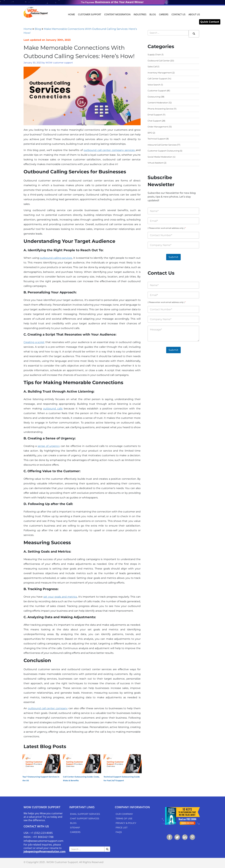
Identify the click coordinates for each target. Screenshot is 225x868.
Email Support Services (85, 814)
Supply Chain (154, 54)
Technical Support (157, 139)
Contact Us (178, 14)
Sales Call (152, 67)
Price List (122, 828)
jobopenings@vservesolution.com (45, 851)
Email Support (155, 115)
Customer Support (90, 14)
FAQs (119, 832)
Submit (173, 257)
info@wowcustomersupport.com (43, 841)
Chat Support (154, 121)
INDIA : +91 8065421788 (39, 837)
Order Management (158, 127)
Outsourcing (154, 97)
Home (71, 14)
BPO (150, 133)
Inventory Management (160, 73)
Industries (140, 14)
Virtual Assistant (156, 163)
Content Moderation (117, 14)
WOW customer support (59, 63)
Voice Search (154, 85)
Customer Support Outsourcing (164, 151)
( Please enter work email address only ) (167, 228)
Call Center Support (157, 79)
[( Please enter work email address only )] (173, 235)
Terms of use (124, 819)
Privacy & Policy (126, 823)
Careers (164, 14)
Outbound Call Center (159, 61)
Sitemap (75, 828)
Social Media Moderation (160, 157)
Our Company (124, 814)
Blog (153, 14)
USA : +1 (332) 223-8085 (38, 833)
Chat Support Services (85, 819)
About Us (194, 14)
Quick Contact (210, 22)
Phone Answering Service (160, 109)
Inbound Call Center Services (162, 145)
